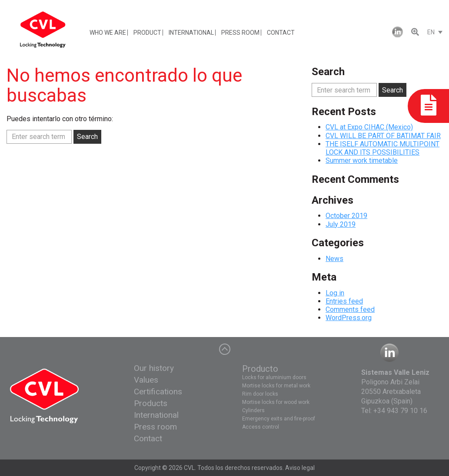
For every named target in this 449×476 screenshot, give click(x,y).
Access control (261, 427)
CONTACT (281, 33)
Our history (154, 368)
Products (151, 403)
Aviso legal (300, 468)
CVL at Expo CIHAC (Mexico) (369, 127)
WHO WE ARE (108, 33)
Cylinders (253, 410)
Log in (335, 293)
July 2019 (341, 224)
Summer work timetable (362, 160)
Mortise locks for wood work (276, 402)
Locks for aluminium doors (274, 377)
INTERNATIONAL (191, 33)
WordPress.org (349, 318)
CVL (189, 468)
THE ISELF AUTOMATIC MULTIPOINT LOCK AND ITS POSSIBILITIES (382, 148)
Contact (148, 438)
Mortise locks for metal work (276, 386)
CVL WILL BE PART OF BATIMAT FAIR (383, 136)
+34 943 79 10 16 (400, 411)
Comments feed (350, 309)
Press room (155, 427)
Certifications (158, 392)
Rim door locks (260, 394)
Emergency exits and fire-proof (279, 419)
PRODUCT (147, 33)
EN (431, 32)
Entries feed (344, 301)
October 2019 (346, 216)
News (334, 259)
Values (146, 380)
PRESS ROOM (240, 33)
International (156, 415)
